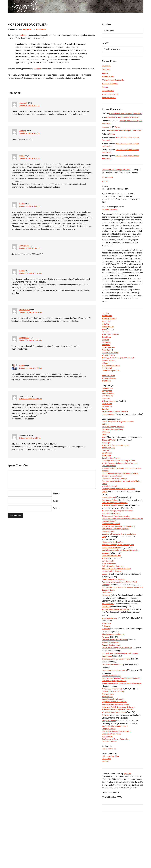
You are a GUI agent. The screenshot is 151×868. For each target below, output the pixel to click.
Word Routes (107, 419)
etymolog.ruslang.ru (110, 659)
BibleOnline (107, 478)
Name (56, 494)
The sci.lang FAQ (109, 469)
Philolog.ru (106, 668)
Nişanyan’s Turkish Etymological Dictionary (120, 756)
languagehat (27, 29)
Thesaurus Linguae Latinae (113, 535)
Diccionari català (109, 566)
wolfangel (23, 131)
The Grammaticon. (110, 98)
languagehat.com (16, 7)
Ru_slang (106, 679)
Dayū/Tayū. (107, 69)
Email (56, 501)
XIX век (105, 375)
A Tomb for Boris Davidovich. (114, 80)
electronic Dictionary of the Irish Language (120, 580)
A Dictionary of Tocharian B (113, 736)
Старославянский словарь (113, 707)
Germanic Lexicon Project (113, 501)
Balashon (106, 425)
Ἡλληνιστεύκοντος (110, 417)
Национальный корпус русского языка (119, 690)
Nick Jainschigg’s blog (111, 808)
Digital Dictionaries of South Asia (116, 750)
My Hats (105, 189)
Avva (104, 338)
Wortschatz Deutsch (110, 512)
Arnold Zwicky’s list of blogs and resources (120, 441)
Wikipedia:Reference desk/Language (117, 467)
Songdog (106, 321)
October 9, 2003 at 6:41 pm (31, 206)
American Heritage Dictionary (114, 447)
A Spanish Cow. (109, 91)
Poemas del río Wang (111, 364)
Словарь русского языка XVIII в (116, 713)
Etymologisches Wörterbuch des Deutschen (120, 515)
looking (23, 35)
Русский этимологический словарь (117, 651)
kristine (22, 156)
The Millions (107, 395)
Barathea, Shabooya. (111, 84)
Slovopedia (107, 637)
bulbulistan (106, 414)
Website (57, 508)
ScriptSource (107, 475)
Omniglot (106, 472)
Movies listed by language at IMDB (116, 775)
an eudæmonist (108, 335)
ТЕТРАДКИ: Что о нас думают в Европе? (120, 369)
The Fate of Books (110, 392)
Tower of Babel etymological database (118, 605)
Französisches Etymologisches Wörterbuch (120, 560)
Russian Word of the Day (112, 719)
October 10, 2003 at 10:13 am (32, 340)
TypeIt (105, 458)
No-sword (106, 341)
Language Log (108, 402)
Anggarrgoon (107, 405)
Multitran (106, 444)
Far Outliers (107, 352)
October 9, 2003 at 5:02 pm (31, 106)
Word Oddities (108, 787)
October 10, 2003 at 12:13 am (32, 273)
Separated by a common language (116, 428)
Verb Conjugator (109, 597)
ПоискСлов (107, 648)
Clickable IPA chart (110, 461)
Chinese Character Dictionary (114, 739)
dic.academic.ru (109, 645)
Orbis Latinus (107, 634)
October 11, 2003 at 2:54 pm (31, 438)
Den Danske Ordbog (111, 526)
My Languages (108, 184)
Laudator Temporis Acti (111, 384)
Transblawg (107, 347)
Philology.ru (107, 665)
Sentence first (108, 422)
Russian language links (112, 685)
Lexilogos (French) (110, 554)
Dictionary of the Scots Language (116, 503)
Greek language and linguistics (115, 617)
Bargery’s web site (110, 770)
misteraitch (24, 103)
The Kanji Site (108, 744)
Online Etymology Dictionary (114, 603)
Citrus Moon (107, 810)
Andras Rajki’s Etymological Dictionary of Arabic (122, 498)
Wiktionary (106, 452)
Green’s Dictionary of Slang (113, 450)
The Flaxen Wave (109, 367)
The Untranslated (109, 389)
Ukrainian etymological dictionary (116, 727)
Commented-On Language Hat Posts (117, 177)
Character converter (110, 792)
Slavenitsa (106, 671)
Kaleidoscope (108, 324)
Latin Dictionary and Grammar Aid (116, 532)
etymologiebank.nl (110, 523)
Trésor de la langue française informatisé (119, 540)
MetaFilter (106, 333)
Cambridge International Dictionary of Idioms (121, 484)
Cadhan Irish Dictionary (112, 583)
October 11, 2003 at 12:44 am (32, 399)
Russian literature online (112, 688)
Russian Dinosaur (109, 372)
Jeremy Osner (25, 310)
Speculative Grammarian (112, 784)
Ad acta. (105, 87)
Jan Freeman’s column (117, 790)
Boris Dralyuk (108, 381)
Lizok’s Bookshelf (109, 358)
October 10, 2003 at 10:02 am (32, 313)
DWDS (105, 518)
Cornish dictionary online (112, 591)
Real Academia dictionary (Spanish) (117, 563)
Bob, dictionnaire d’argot (112, 543)
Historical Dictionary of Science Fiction (118, 781)
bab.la (105, 455)
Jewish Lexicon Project (112, 481)
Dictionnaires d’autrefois (112, 557)
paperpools (107, 355)
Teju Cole (128, 826)
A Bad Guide (107, 361)
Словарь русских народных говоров (118, 702)
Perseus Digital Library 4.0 (113, 608)
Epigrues (106, 350)
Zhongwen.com (108, 741)
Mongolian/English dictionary (114, 747)
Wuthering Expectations (112, 378)
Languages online (109, 778)
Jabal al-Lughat (108, 408)
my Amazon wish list (110, 217)
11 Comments (42, 29)
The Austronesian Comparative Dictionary (119, 758)
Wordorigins (107, 464)
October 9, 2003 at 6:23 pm (31, 134)
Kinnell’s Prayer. (109, 76)
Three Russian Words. (111, 94)
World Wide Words (110, 600)
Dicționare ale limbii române (114, 577)
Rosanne (38, 69)
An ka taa (106, 764)
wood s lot (106, 330)
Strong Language (109, 431)
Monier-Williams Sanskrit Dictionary (117, 753)
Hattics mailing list (109, 800)
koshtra (22, 365)
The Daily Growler (109, 327)
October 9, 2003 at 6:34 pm (31, 159)
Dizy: (104, 571)
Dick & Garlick (108, 411)
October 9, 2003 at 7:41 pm (31, 248)
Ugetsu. (105, 73)
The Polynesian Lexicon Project (115, 761)
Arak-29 (105, 594)
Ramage (105, 813)
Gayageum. (107, 66)
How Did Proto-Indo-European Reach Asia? (125, 120)
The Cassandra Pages (111, 344)
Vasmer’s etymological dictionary (116, 682)
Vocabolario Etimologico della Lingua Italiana (121, 569)
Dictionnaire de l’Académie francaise (117, 546)
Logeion (106, 611)
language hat (25, 246)
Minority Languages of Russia (114, 676)
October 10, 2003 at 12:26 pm (32, 368)
